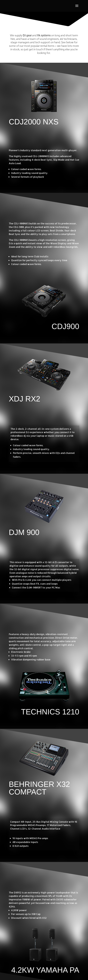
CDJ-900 (19, 227)
